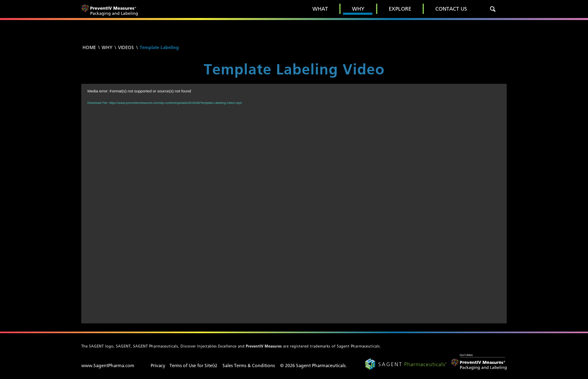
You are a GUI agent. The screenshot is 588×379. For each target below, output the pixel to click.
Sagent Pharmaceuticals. (321, 366)
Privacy (158, 366)
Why (107, 47)
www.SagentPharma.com (108, 366)
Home (89, 47)
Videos (126, 47)
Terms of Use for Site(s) (193, 366)
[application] (294, 204)
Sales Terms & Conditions (249, 366)
